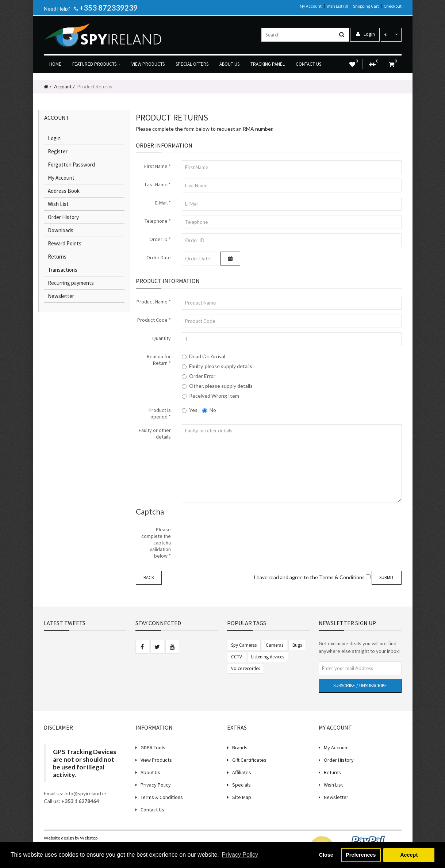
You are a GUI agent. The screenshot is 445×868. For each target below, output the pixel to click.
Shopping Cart (366, 6)
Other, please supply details (217, 386)
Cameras (275, 645)
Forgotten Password (71, 165)
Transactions (63, 270)
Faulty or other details (155, 433)
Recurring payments (71, 283)
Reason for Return (159, 360)
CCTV (237, 657)
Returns (57, 257)
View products (148, 64)
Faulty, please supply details (217, 366)
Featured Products (96, 64)
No (209, 410)
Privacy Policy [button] (240, 855)
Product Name (152, 302)
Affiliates (242, 772)
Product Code (152, 320)
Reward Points (65, 243)
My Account (311, 6)
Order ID (158, 239)
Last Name (156, 184)
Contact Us (152, 810)
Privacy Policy (156, 785)
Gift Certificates (249, 760)
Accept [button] (409, 855)
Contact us (308, 64)
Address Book (64, 191)
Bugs (297, 645)
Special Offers (192, 64)
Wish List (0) (337, 6)
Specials (241, 785)
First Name (156, 166)
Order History (63, 217)
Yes (190, 410)
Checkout (393, 6)
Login (365, 34)
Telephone (156, 221)
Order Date (159, 257)
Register (58, 151)
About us (229, 64)
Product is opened (160, 413)
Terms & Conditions (162, 797)
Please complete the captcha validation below (156, 543)
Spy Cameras (244, 645)
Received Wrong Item (210, 396)
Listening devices (268, 657)
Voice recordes (245, 668)
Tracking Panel (268, 64)
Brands (240, 747)
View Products (156, 760)
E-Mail (161, 203)
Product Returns (94, 87)
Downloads (61, 230)
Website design (59, 838)
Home (55, 64)
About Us (150, 772)
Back (149, 578)
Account (62, 87)
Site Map (242, 797)
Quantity (162, 338)
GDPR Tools (153, 747)
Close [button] (326, 855)
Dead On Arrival (204, 356)
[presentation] (237, 538)
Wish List (58, 204)
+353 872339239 (108, 8)
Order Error (199, 376)
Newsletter (61, 296)
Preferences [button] (361, 855)
